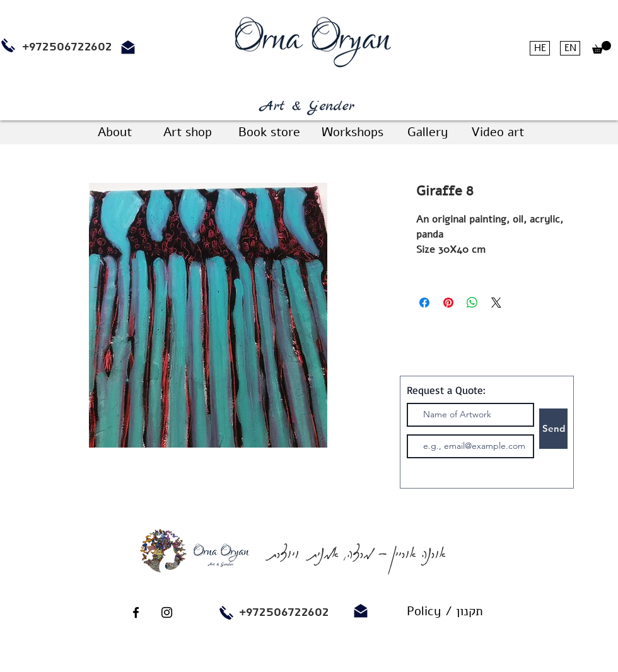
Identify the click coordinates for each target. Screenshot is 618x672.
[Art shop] (187, 132)
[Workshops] (352, 132)
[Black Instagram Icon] (167, 612)
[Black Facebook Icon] (136, 612)
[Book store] (269, 132)
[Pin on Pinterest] (448, 303)
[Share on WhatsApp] (472, 303)
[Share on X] (496, 303)
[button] (602, 47)
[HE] (540, 48)
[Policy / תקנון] (445, 611)
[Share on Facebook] (424, 303)
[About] (115, 132)
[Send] (553, 429)
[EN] (570, 48)
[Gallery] (428, 132)
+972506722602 (284, 612)
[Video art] (497, 132)
